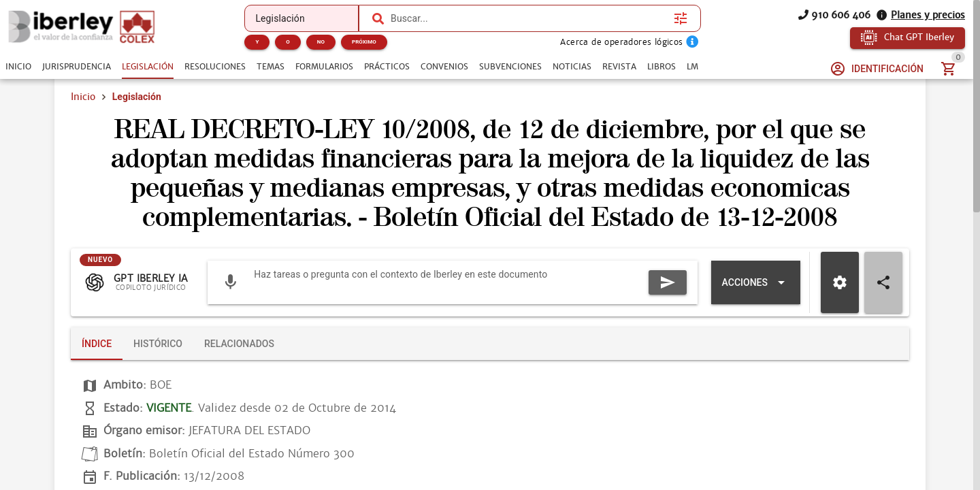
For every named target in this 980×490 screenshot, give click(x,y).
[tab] (18, 67)
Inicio (83, 97)
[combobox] (529, 18)
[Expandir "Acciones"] (756, 282)
